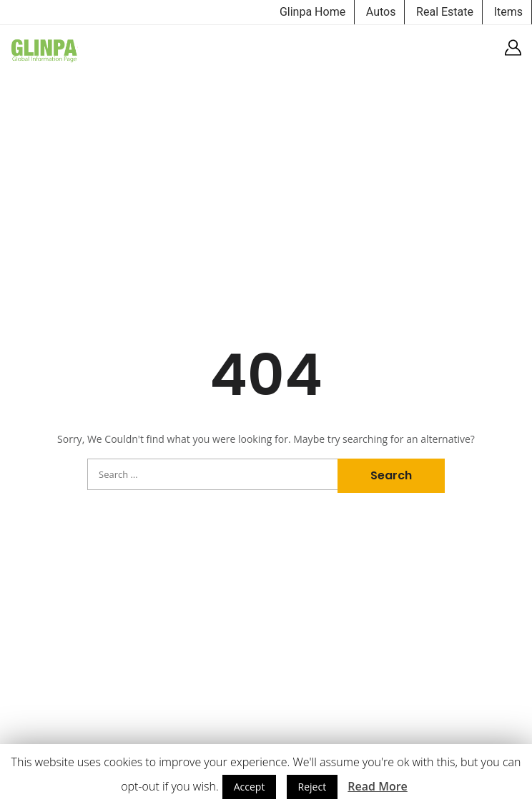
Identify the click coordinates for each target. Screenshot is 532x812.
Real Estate (445, 12)
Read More (377, 786)
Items (508, 12)
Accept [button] (250, 787)
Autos (381, 12)
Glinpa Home (312, 12)
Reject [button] (312, 787)
